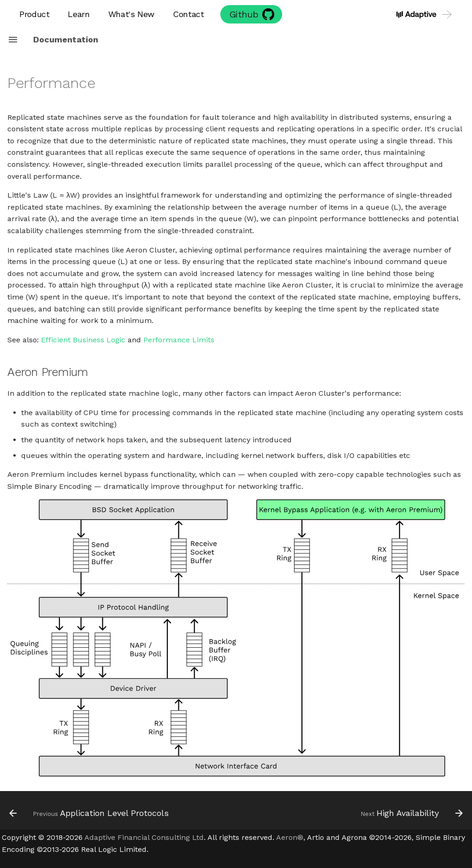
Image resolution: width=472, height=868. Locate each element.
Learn (79, 14)
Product (34, 14)
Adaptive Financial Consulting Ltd (144, 837)
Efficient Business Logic (83, 340)
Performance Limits (179, 340)
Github (244, 14)
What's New (131, 14)
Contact (188, 14)
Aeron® (290, 837)
